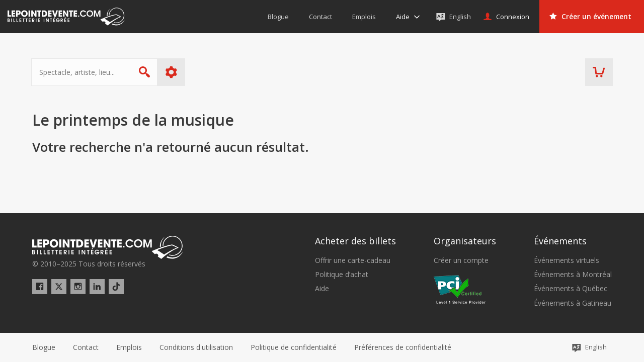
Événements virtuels (567, 260)
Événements (560, 241)
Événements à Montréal (573, 275)
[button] (403, 347)
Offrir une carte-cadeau (353, 260)
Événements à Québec (571, 289)
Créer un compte (461, 260)
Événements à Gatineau (573, 303)
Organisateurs (465, 241)
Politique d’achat (342, 275)
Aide (322, 289)
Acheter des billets (355, 241)
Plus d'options (172, 72)
